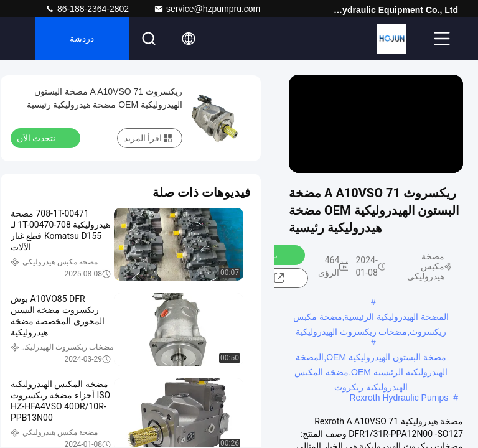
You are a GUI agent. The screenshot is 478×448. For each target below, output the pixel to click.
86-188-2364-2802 (87, 9)
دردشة (82, 39)
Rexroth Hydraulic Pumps (399, 398)
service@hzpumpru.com (207, 9)
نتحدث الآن (44, 138)
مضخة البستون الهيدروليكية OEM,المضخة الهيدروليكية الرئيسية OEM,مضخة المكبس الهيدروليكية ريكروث (371, 358)
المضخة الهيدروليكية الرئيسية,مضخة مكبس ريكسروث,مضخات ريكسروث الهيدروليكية (371, 318)
